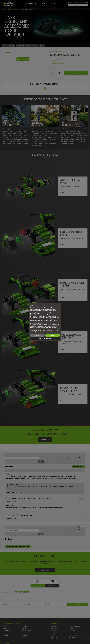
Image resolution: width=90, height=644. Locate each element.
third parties (55, 315)
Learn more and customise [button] (45, 338)
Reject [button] (37, 335)
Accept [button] (53, 335)
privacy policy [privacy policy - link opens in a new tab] (40, 309)
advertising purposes (39, 321)
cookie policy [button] (41, 313)
